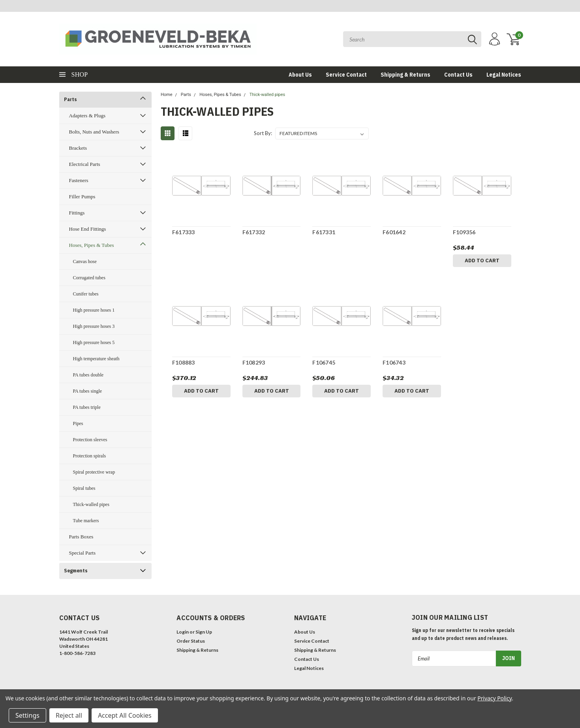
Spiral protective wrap (94, 472)
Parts (70, 99)
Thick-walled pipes (91, 504)
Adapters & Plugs (87, 116)
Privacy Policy (495, 698)
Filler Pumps (82, 197)
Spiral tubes (84, 488)
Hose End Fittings (88, 229)
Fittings (77, 213)
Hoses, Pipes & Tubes (92, 245)
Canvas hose (85, 261)
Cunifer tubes (86, 294)
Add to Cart (482, 261)
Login (183, 632)
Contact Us (458, 75)
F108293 (254, 362)
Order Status (191, 641)
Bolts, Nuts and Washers (94, 132)
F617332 (254, 232)
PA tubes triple (87, 407)
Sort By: (263, 133)
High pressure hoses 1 (94, 310)
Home (167, 95)
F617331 (324, 232)
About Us (300, 75)
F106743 (394, 362)
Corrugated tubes (89, 278)
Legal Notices (504, 75)
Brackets (78, 148)
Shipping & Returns (405, 75)
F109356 (464, 232)
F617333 (184, 232)
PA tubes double (88, 375)
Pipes (78, 423)
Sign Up (204, 632)
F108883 (184, 362)
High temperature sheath (96, 359)
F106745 (324, 362)
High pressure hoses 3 (94, 326)
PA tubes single (88, 391)
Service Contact (346, 75)
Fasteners (79, 180)
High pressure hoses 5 (94, 342)
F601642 (394, 232)
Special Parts (83, 553)
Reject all (69, 715)
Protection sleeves (90, 440)
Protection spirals (90, 456)
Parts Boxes (81, 537)
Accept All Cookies (125, 715)
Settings (27, 715)
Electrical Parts (85, 164)
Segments (76, 571)
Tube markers (86, 521)
